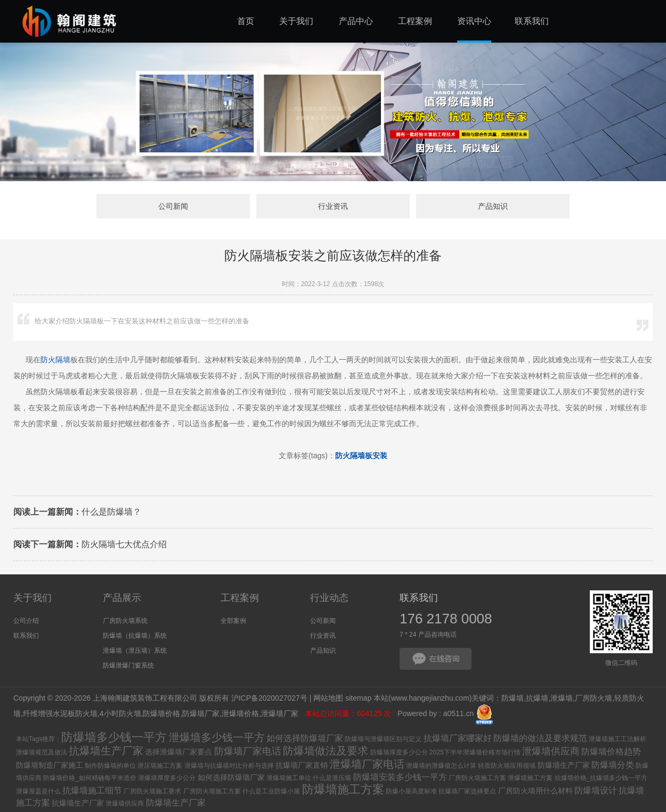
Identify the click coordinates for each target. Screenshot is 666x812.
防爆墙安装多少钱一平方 (400, 777)
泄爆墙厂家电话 (367, 764)
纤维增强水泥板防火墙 (60, 714)
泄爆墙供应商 (551, 751)
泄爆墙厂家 (281, 714)
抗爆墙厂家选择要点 (467, 791)
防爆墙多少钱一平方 (114, 737)
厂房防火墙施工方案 (477, 778)
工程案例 (240, 598)
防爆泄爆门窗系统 (128, 665)
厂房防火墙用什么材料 (535, 791)
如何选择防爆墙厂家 (305, 738)
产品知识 (493, 206)
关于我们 (33, 598)
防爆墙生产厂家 (564, 765)
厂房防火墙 (594, 698)
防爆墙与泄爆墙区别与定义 (383, 739)
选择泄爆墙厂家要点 (178, 752)
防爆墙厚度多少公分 (399, 752)
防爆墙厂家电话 (248, 751)
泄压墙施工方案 (160, 766)
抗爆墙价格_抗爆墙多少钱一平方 (601, 778)
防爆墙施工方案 (343, 789)
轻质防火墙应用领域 (507, 766)
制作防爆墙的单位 (110, 766)
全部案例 (233, 621)
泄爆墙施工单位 (289, 778)
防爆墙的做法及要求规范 (540, 738)
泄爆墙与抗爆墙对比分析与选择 (229, 766)
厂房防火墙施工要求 (152, 791)
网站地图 (328, 698)
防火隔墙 (55, 360)
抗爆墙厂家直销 (302, 765)
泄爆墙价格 (240, 714)
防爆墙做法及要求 (326, 751)
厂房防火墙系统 (125, 621)
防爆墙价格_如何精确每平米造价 (90, 778)
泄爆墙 (562, 698)
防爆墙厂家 (201, 714)
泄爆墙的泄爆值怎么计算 (441, 766)
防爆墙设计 (596, 790)
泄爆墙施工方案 (530, 778)
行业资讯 (333, 206)
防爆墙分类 (613, 765)
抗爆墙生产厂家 (106, 751)
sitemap (358, 698)
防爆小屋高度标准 (411, 791)
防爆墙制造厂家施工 (50, 765)
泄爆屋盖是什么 (38, 791)
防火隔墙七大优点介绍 (90, 544)
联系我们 (26, 636)
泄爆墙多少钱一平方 (217, 737)
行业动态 (329, 598)
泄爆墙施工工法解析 (618, 739)
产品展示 (122, 598)
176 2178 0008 (446, 619)
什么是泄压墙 (332, 778)
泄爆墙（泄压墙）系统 (135, 651)
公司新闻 (173, 206)
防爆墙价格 (161, 714)
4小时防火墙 (120, 714)
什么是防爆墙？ (77, 512)
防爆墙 (513, 698)
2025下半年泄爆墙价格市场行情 (475, 752)
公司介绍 (26, 621)
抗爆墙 (537, 698)
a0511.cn (459, 714)
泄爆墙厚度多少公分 (167, 778)
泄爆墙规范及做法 (42, 752)
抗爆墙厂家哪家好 (458, 738)
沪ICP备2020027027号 (269, 698)
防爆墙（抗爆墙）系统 (135, 636)
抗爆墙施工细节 (92, 790)
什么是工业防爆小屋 (271, 791)
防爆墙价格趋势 (611, 752)
